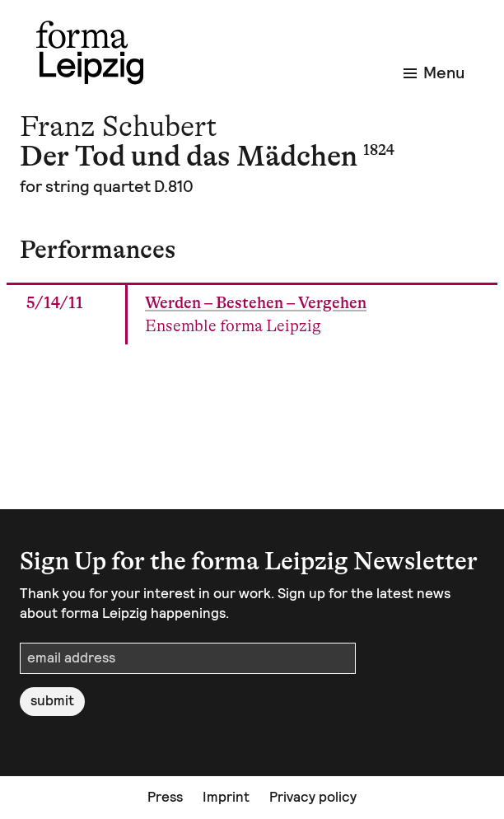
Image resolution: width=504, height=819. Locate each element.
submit (52, 700)
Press (165, 797)
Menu (434, 73)
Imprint (226, 797)
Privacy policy (313, 797)
